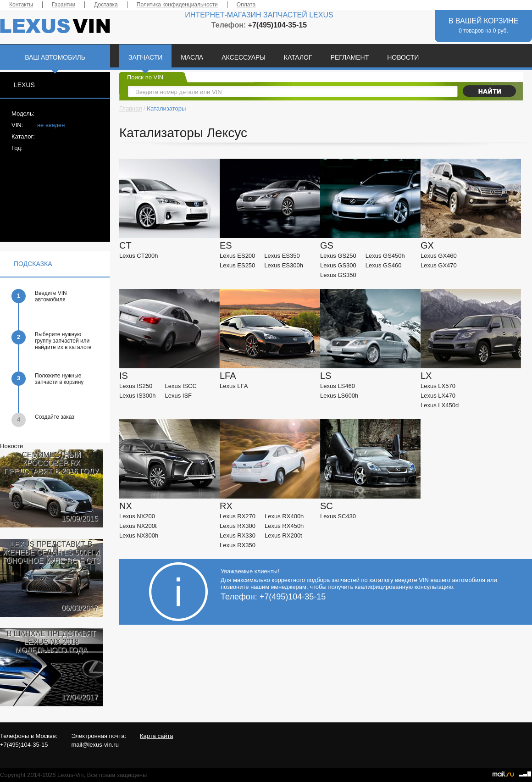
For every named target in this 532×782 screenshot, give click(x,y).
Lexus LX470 (438, 396)
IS (124, 376)
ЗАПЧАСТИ (145, 57)
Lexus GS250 (338, 256)
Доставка (106, 5)
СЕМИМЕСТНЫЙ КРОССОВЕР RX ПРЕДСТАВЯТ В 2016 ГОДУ (52, 463)
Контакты (21, 5)
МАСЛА (192, 57)
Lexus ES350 (282, 256)
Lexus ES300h (284, 265)
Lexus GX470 (439, 265)
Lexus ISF (179, 396)
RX (226, 506)
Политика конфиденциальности (177, 5)
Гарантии (64, 5)
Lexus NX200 (137, 516)
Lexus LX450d (440, 405)
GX (427, 245)
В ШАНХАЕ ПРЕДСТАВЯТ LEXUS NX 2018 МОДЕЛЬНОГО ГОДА (52, 642)
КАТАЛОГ (298, 57)
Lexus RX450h (284, 526)
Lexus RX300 (238, 526)
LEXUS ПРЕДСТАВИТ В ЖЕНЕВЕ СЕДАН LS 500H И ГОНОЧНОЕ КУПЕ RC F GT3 (52, 552)
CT (125, 245)
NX (126, 506)
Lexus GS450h (385, 256)
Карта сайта (156, 736)
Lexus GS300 (338, 265)
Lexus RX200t (283, 535)
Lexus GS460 (384, 265)
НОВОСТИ (403, 57)
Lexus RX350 (238, 545)
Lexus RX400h (284, 516)
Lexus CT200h (139, 256)
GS (327, 245)
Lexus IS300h (138, 396)
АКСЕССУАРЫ (244, 57)
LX (426, 376)
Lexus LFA (234, 386)
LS (326, 376)
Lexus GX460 (439, 256)
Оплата (246, 5)
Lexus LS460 (338, 386)
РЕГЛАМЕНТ (350, 57)
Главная (130, 108)
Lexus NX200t (138, 526)
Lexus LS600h (339, 396)
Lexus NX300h (139, 535)
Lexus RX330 (238, 535)
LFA (228, 376)
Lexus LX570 (438, 386)
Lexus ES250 (237, 265)
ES (226, 245)
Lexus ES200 (237, 256)
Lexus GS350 (338, 275)
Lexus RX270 (238, 516)
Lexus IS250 (136, 386)
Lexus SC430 (338, 516)
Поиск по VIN (145, 77)
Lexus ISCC (181, 386)
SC (327, 506)
